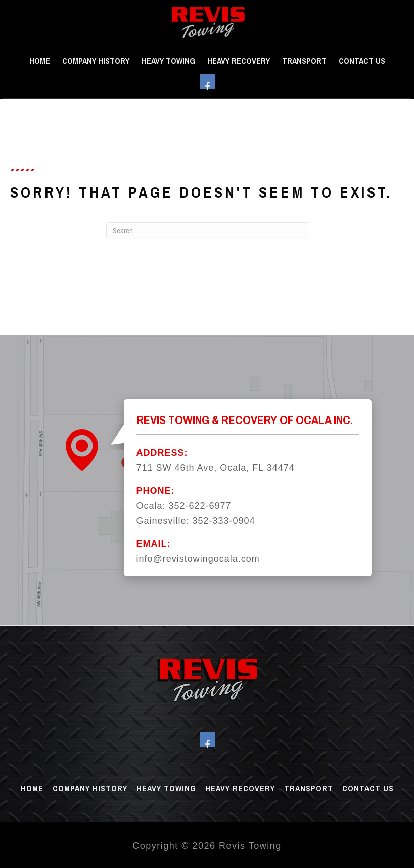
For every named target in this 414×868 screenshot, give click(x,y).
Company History (96, 61)
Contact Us (362, 61)
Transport (304, 61)
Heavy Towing (168, 61)
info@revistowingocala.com (198, 559)
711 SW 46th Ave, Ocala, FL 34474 (216, 468)
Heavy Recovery (239, 61)
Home (40, 61)
